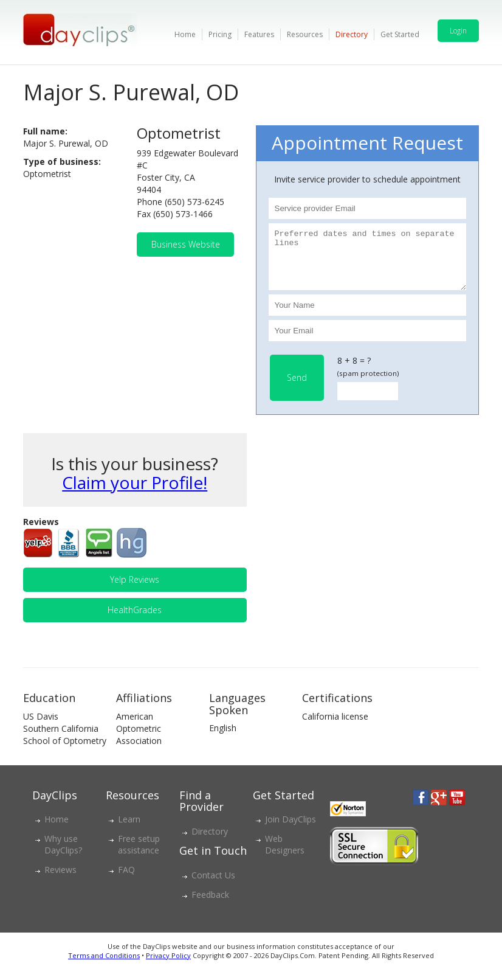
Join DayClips (291, 830)
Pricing (220, 34)
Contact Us (213, 886)
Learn (129, 830)
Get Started (400, 34)
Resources (305, 34)
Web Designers (285, 855)
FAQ (126, 881)
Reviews (60, 881)
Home (185, 34)
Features (259, 34)
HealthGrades (135, 621)
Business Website (186, 244)
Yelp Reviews (135, 590)
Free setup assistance (139, 855)
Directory (352, 34)
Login (458, 31)
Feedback (210, 905)
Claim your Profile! (135, 493)
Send (297, 388)
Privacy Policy (168, 966)
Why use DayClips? (63, 855)
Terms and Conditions (104, 966)
